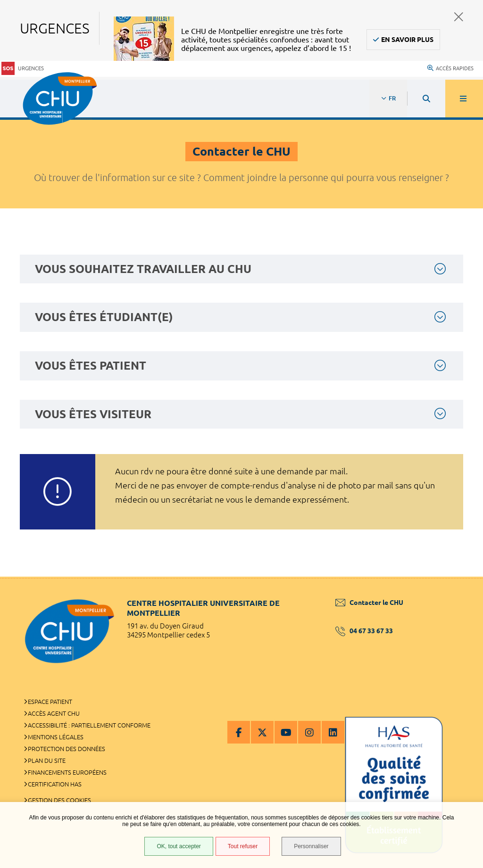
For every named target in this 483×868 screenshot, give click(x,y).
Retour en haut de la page (459, 577)
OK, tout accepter (179, 846)
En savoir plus (407, 40)
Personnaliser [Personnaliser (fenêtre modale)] (311, 846)
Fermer (459, 17)
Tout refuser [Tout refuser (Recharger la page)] (243, 846)
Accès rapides (450, 68)
